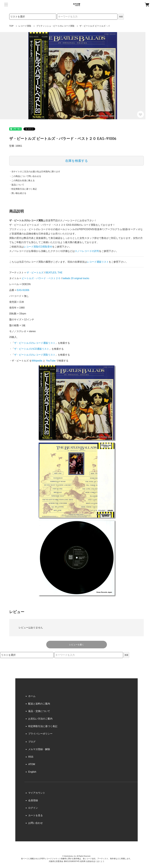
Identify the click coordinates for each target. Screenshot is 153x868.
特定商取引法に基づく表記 (43, 726)
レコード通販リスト (98, 262)
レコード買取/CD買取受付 (38, 247)
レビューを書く (77, 645)
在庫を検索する (77, 161)
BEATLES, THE (54, 273)
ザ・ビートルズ (35, 273)
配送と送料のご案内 (39, 704)
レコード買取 (25, 26)
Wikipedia (37, 361)
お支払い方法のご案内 (40, 719)
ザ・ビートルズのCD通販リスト (32, 349)
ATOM (32, 764)
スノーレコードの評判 (87, 251)
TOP (11, 26)
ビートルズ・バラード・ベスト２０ (41, 278)
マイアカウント (37, 793)
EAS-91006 (23, 290)
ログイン (33, 808)
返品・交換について (39, 711)
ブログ (32, 742)
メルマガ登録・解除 (39, 749)
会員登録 (33, 800)
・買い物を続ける (18, 193)
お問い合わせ (35, 823)
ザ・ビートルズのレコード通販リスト (35, 343)
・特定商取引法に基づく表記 (23, 189)
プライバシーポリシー (40, 734)
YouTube (51, 361)
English (32, 772)
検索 (121, 17)
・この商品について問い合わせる (25, 176)
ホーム (32, 696)
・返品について (17, 185)
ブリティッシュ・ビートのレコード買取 (55, 26)
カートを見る (35, 815)
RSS (31, 757)
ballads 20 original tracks (76, 278)
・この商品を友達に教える (22, 180)
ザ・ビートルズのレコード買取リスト (35, 355)
